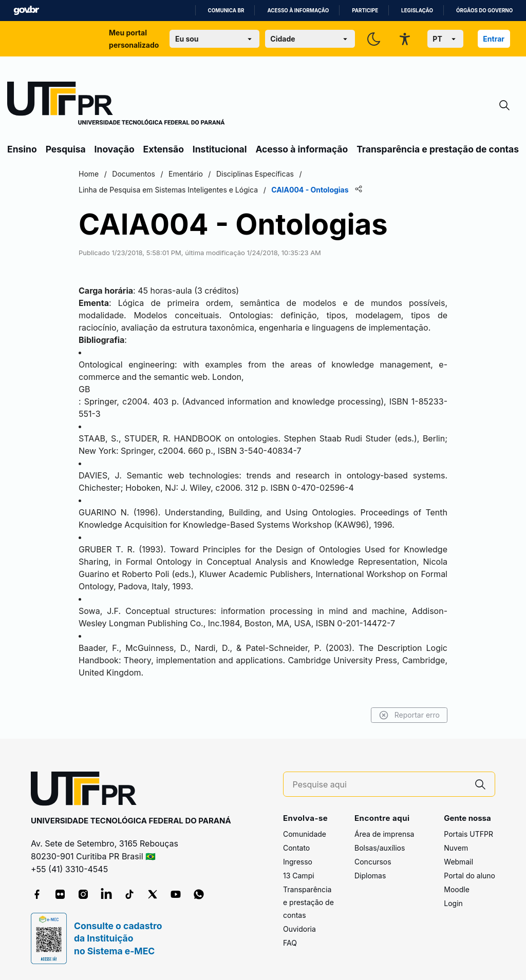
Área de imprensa (384, 834)
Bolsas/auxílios (380, 848)
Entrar (494, 39)
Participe (365, 11)
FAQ (290, 943)
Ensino (22, 149)
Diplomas (370, 876)
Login (453, 903)
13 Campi (299, 876)
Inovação (115, 149)
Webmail (458, 862)
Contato (296, 848)
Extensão (164, 149)
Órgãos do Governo (484, 11)
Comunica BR (226, 11)
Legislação (417, 11)
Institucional (220, 149)
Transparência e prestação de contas (438, 149)
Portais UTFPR (468, 834)
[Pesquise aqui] (380, 785)
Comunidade (305, 834)
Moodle (457, 889)
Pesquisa (66, 149)
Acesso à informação (298, 11)
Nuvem (456, 848)
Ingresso (298, 862)
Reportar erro (409, 715)
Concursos (373, 862)
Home (89, 174)
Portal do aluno (469, 876)
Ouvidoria (299, 929)
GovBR (26, 11)
